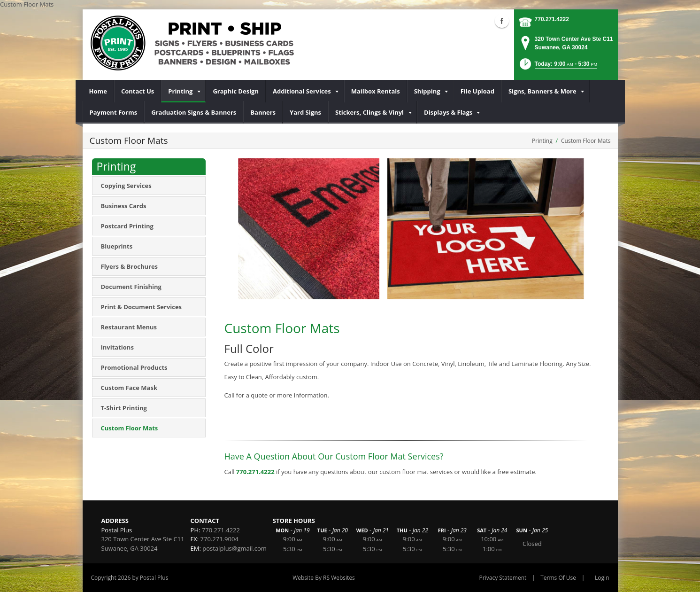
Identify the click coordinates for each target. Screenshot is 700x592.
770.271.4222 (552, 19)
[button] (558, 67)
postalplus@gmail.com (235, 548)
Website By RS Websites (324, 578)
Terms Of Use (558, 578)
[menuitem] (98, 91)
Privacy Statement (503, 578)
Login (602, 578)
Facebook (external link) (502, 21)
